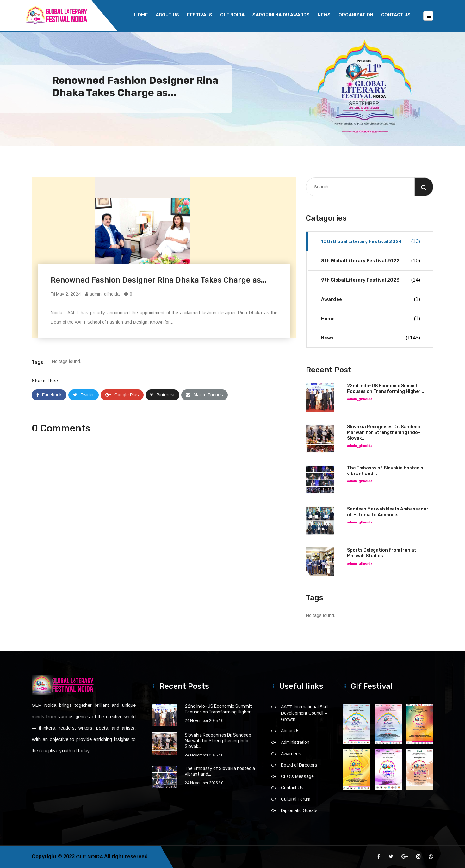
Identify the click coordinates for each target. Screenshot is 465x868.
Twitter (84, 395)
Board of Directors (299, 765)
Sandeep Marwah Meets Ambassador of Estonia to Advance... (388, 512)
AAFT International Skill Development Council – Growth (304, 713)
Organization (356, 15)
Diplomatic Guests (299, 811)
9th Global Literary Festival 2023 (371, 280)
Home (141, 15)
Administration (295, 743)
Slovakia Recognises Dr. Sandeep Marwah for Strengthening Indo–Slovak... (384, 433)
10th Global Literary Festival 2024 (371, 242)
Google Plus (122, 395)
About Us (167, 15)
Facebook (49, 395)
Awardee (371, 300)
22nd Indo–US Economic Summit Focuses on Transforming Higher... (386, 389)
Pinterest (162, 395)
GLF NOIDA (232, 15)
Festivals (200, 15)
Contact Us (396, 15)
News (324, 15)
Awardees (291, 754)
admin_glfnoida (102, 294)
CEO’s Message (297, 777)
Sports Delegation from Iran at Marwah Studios (382, 553)
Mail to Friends (205, 395)
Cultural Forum (296, 799)
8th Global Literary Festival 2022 (371, 261)
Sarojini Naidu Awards (281, 15)
